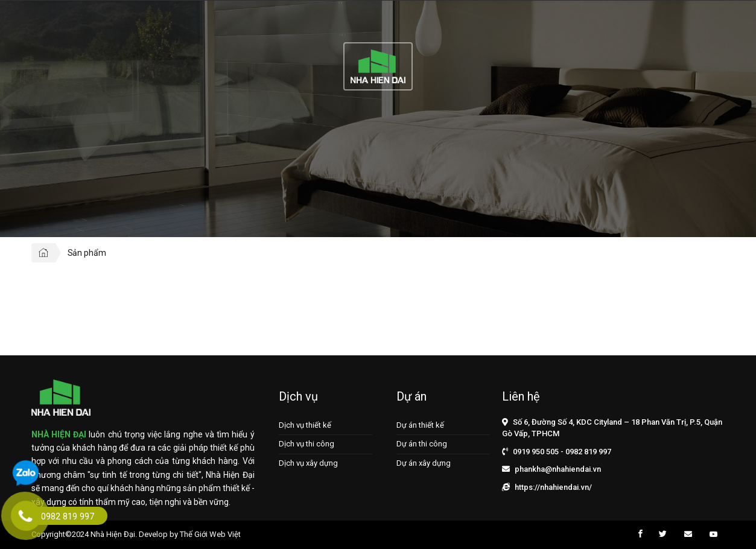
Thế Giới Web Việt (210, 534)
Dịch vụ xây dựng (308, 463)
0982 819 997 (588, 452)
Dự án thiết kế (420, 425)
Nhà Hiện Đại (113, 534)
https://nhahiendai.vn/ (553, 487)
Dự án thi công (422, 444)
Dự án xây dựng (424, 463)
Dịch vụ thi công (307, 444)
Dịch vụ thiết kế (305, 425)
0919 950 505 (536, 452)
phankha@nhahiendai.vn (558, 469)
